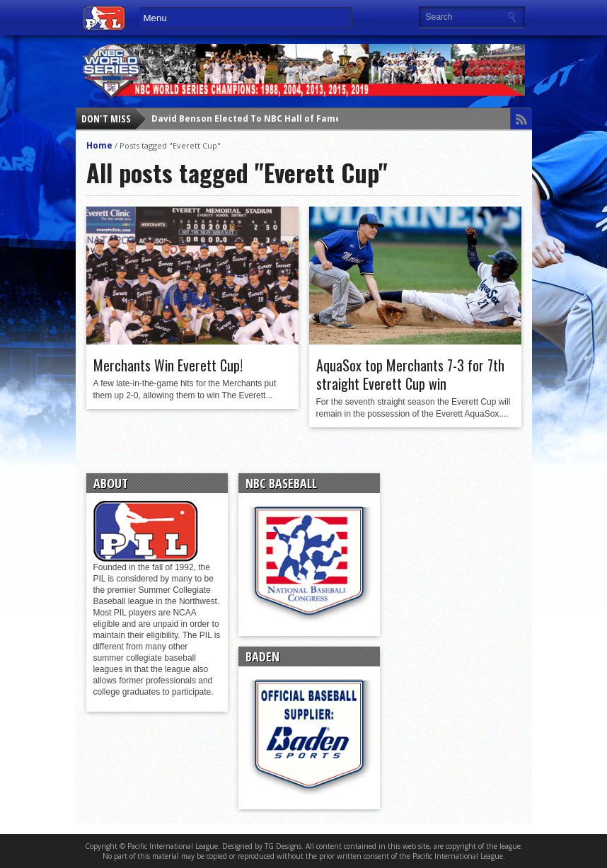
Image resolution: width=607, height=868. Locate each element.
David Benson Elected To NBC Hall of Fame (246, 118)
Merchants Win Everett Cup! (168, 365)
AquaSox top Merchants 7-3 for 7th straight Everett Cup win (410, 374)
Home (99, 145)
